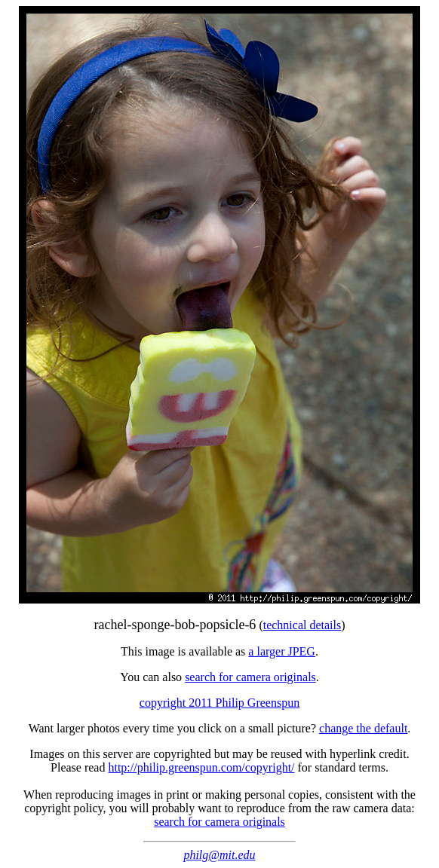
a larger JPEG (282, 651)
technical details (302, 625)
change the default (363, 728)
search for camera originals (250, 677)
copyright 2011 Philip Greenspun (219, 703)
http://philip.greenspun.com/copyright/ (201, 767)
